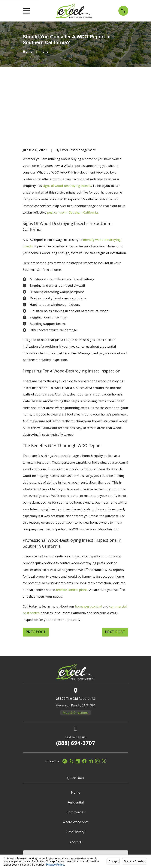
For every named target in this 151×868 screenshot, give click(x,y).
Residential (76, 745)
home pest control (88, 549)
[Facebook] (84, 704)
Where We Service (75, 765)
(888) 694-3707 (76, 686)
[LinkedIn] (78, 704)
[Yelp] (71, 704)
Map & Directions (75, 655)
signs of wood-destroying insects (67, 129)
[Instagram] (97, 704)
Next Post (115, 575)
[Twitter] (104, 704)
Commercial (76, 755)
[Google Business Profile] (65, 704)
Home (76, 735)
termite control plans (72, 533)
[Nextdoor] (91, 704)
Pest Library (75, 775)
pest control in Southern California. (73, 155)
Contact (76, 785)
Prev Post (36, 575)
